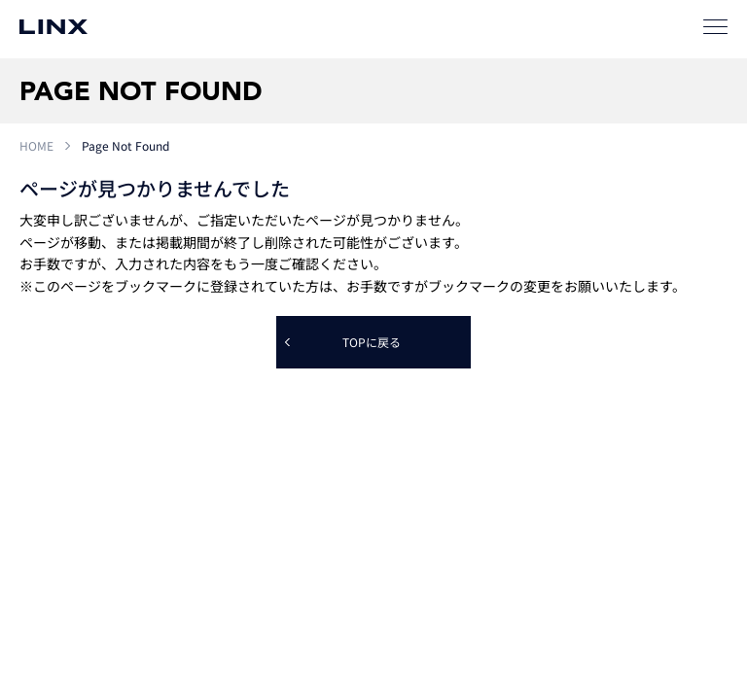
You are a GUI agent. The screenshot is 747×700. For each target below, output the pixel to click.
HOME (36, 145)
